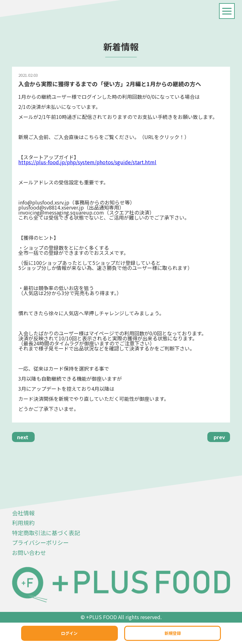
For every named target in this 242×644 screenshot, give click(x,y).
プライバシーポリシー (40, 542)
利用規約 (23, 523)
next (23, 437)
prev (219, 437)
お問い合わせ (29, 552)
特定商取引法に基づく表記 (46, 533)
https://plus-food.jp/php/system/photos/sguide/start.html (87, 162)
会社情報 (23, 513)
